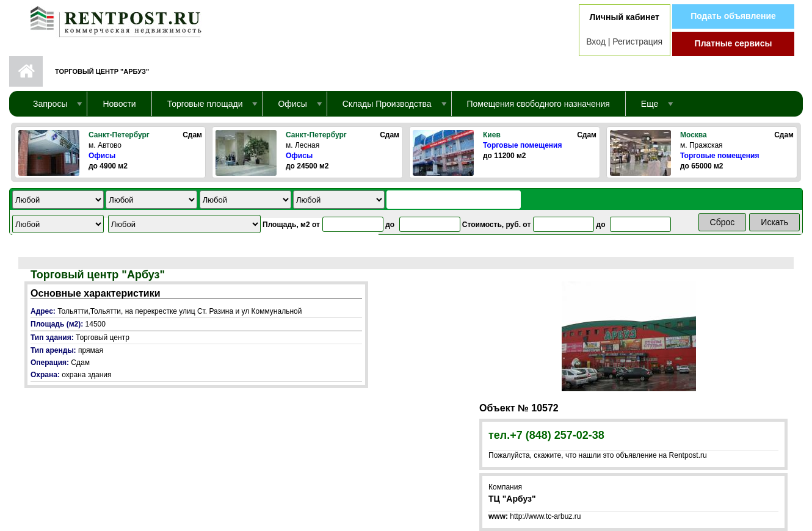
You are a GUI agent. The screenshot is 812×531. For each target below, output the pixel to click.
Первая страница (26, 71)
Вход (596, 42)
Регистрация (637, 42)
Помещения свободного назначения (538, 104)
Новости (119, 104)
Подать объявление (733, 16)
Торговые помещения (522, 145)
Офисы (102, 156)
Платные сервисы (734, 43)
